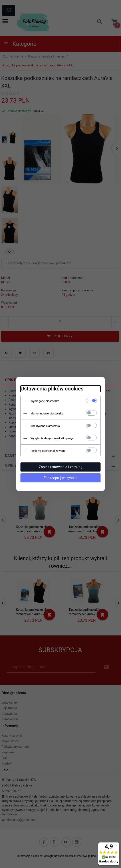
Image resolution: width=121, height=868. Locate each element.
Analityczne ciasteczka (45, 426)
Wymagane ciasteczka (45, 401)
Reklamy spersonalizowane (48, 451)
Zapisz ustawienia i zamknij (60, 467)
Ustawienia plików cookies (52, 389)
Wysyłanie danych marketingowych (53, 438)
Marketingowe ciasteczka (47, 413)
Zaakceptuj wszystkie (60, 478)
